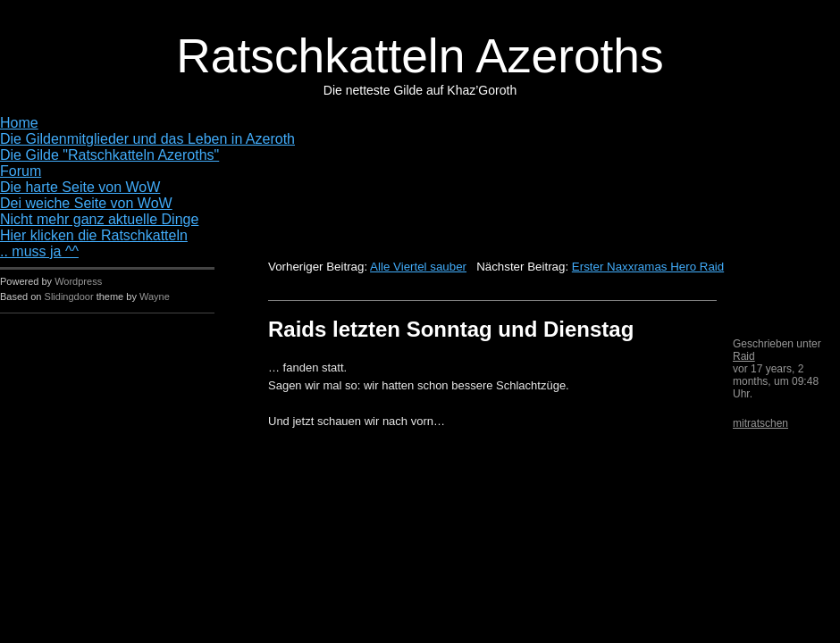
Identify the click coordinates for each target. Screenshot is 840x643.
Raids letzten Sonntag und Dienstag (451, 329)
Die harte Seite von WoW (80, 187)
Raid (744, 356)
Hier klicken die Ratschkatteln (94, 235)
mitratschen (760, 423)
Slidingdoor (69, 296)
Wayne (155, 296)
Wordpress (78, 281)
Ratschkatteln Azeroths (420, 56)
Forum (21, 171)
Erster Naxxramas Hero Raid (648, 267)
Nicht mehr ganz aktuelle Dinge (99, 219)
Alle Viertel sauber (418, 267)
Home (19, 123)
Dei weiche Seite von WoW (86, 203)
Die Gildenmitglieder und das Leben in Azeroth (147, 139)
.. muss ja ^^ (39, 251)
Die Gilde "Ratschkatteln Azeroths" (109, 155)
